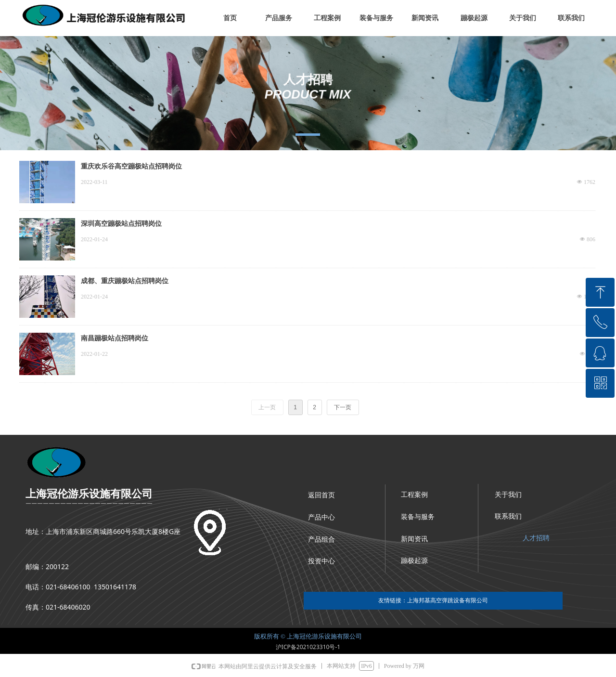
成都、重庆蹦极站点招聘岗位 (125, 281)
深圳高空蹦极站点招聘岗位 (121, 224)
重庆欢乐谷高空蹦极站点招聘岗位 (131, 166)
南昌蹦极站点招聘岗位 (115, 338)
